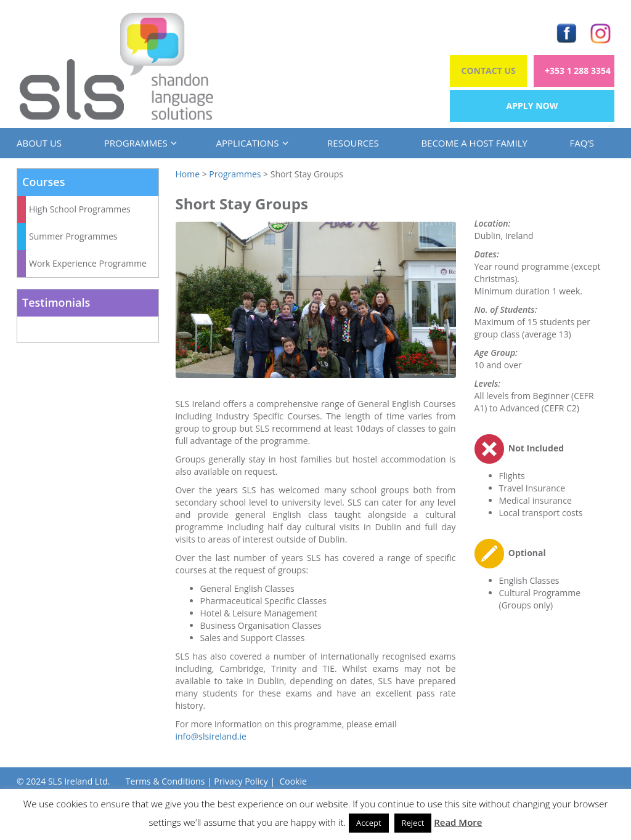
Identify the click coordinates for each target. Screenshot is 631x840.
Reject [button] (413, 823)
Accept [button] (369, 823)
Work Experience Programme (88, 263)
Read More (458, 822)
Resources (353, 143)
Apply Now (532, 106)
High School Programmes (80, 209)
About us (39, 143)
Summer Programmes (73, 236)
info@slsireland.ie (211, 736)
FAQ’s (582, 143)
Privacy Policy (241, 781)
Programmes (139, 143)
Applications (250, 143)
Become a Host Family (474, 143)
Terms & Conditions (165, 781)
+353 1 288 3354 (578, 71)
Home (188, 174)
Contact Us (489, 71)
